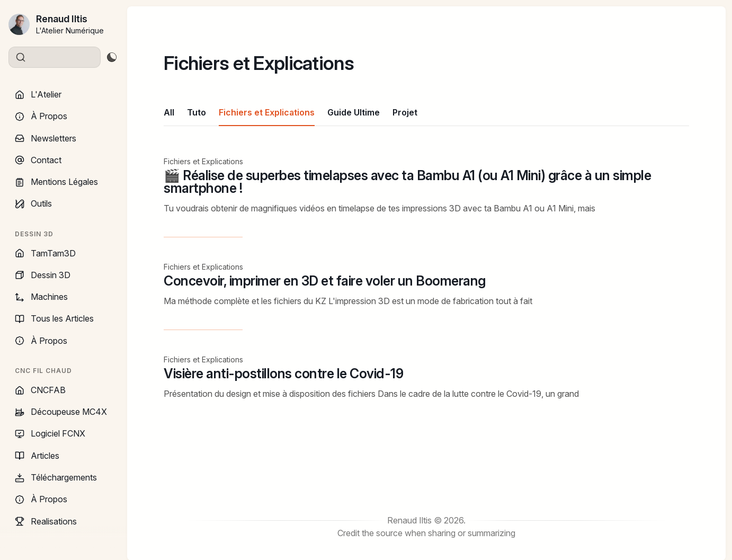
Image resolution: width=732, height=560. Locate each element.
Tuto (197, 112)
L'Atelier (38, 94)
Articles (37, 456)
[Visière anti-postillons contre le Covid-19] (426, 379)
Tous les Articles (54, 318)
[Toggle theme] (111, 57)
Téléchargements (56, 477)
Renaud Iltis (62, 19)
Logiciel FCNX (50, 433)
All (169, 112)
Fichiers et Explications (267, 112)
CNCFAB (40, 390)
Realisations (46, 521)
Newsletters (46, 138)
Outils (33, 203)
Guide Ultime (354, 112)
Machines (41, 297)
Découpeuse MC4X (61, 412)
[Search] (55, 57)
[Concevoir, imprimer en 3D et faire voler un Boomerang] (426, 296)
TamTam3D (45, 253)
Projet (405, 112)
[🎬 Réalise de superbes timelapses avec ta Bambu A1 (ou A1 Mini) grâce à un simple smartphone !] (426, 197)
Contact (38, 160)
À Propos (41, 116)
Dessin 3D (43, 275)
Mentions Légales (56, 182)
